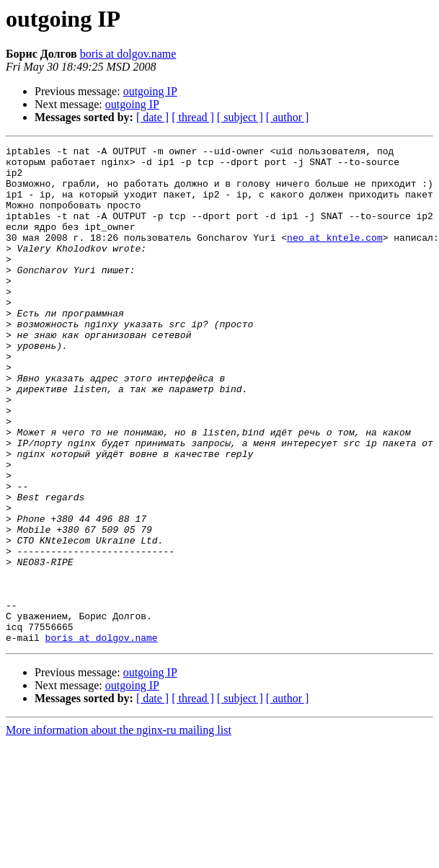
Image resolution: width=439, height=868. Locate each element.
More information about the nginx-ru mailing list (119, 829)
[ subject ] (240, 117)
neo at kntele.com (335, 257)
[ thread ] (193, 117)
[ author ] (288, 117)
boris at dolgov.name (128, 54)
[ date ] (152, 117)
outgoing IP (150, 91)
